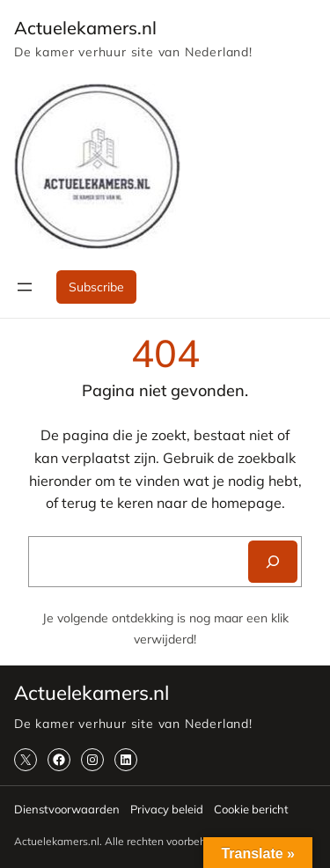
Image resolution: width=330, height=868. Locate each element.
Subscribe (96, 287)
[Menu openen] (25, 287)
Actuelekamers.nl (85, 28)
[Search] (273, 562)
